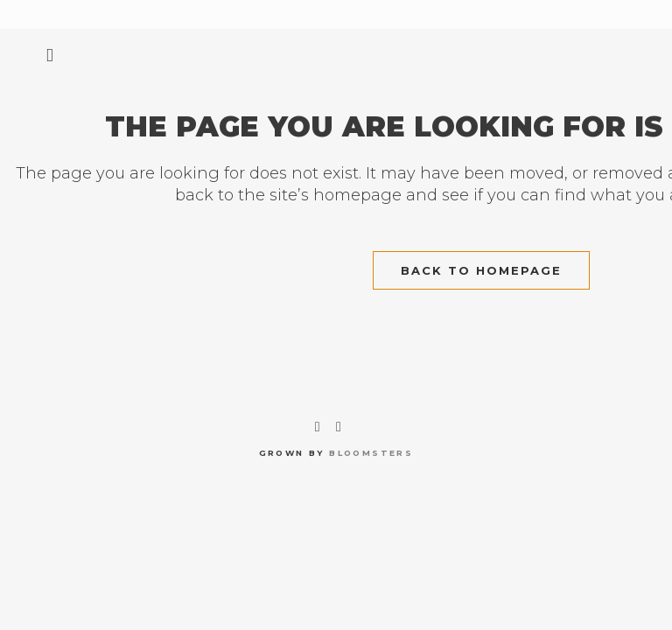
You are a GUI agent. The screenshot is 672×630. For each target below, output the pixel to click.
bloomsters (371, 453)
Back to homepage (481, 270)
